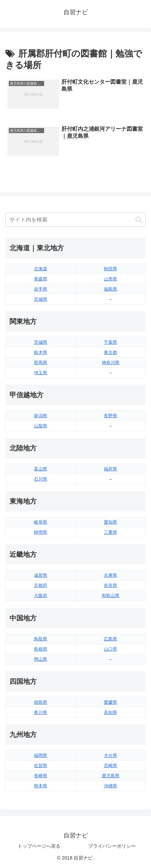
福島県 (110, 289)
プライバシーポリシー (112, 846)
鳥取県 (41, 639)
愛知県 (110, 522)
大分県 (110, 755)
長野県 (110, 416)
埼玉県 (41, 373)
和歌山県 (111, 596)
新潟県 (41, 416)
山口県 (110, 649)
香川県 (41, 712)
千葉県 (110, 342)
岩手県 (41, 289)
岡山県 (41, 659)
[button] (139, 220)
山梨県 (41, 426)
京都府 (41, 585)
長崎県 (41, 776)
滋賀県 (41, 575)
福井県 (110, 469)
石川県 (41, 479)
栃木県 (41, 352)
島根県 (41, 649)
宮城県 (41, 299)
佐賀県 (41, 766)
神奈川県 (111, 363)
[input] (75, 220)
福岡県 (41, 755)
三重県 (110, 532)
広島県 (110, 639)
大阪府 (41, 596)
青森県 (41, 279)
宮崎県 (110, 766)
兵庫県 (110, 575)
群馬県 (41, 363)
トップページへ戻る (39, 846)
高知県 (110, 712)
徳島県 (41, 702)
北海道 (41, 269)
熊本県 (41, 786)
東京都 (110, 352)
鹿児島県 (111, 776)
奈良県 (110, 585)
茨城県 (41, 342)
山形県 (110, 279)
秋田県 (110, 269)
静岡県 (41, 532)
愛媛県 (110, 702)
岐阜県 (41, 522)
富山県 (41, 469)
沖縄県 (110, 786)
